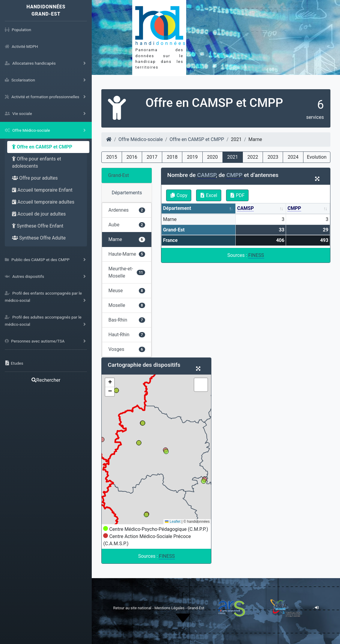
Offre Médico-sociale (141, 139)
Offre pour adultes (35, 178)
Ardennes (127, 210)
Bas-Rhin (127, 320)
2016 (132, 157)
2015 (112, 157)
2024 (293, 157)
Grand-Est (118, 175)
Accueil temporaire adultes (43, 202)
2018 (172, 157)
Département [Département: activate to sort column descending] (177, 208)
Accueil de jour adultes (39, 214)
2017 (152, 157)
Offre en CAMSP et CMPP (42, 147)
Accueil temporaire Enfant (42, 190)
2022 (253, 157)
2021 (233, 157)
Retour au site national (132, 608)
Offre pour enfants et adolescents (37, 162)
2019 (192, 157)
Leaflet (173, 522)
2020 (213, 157)
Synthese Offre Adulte (39, 238)
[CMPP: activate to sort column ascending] (308, 209)
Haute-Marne (127, 254)
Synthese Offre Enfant (38, 226)
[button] (110, 383)
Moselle (127, 305)
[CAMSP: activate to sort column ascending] (261, 209)
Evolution (317, 157)
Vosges (127, 349)
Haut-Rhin (127, 335)
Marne (127, 239)
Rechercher (46, 380)
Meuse (127, 291)
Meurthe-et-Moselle (127, 272)
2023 (273, 157)
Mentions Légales (170, 608)
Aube (127, 225)
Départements (127, 193)
